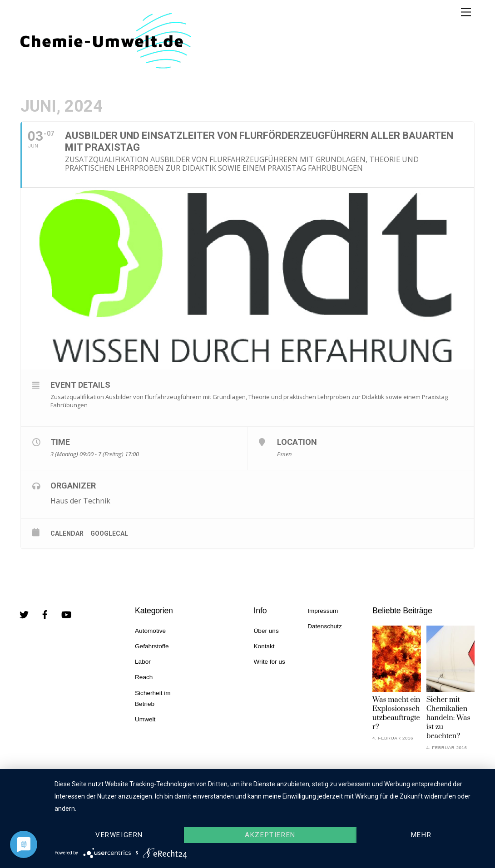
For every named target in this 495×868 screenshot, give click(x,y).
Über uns (266, 631)
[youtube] (66, 614)
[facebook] (45, 614)
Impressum (323, 611)
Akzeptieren (270, 835)
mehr (421, 835)
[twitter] (24, 614)
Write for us (270, 662)
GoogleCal (109, 533)
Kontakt (264, 646)
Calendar (67, 533)
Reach (144, 677)
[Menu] (466, 12)
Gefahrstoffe (152, 646)
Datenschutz (325, 626)
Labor (143, 662)
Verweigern (119, 835)
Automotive (150, 631)
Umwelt (145, 719)
